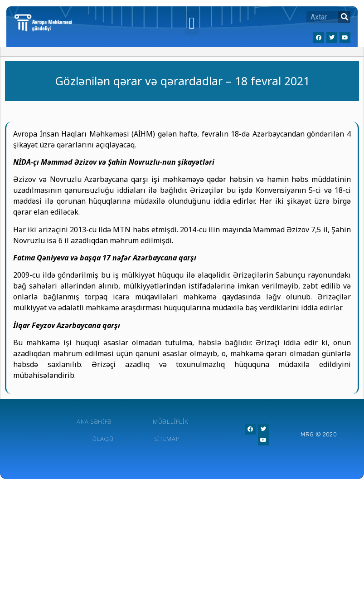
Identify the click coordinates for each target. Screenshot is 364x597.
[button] (192, 23)
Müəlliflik (170, 421)
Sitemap (167, 439)
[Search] (344, 17)
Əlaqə (103, 439)
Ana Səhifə (94, 421)
